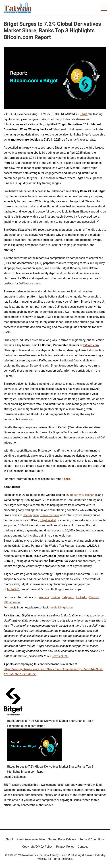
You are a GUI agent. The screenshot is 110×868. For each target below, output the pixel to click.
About (9, 839)
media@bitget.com (62, 607)
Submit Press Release (62, 839)
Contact (83, 847)
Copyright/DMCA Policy (37, 847)
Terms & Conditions (92, 839)
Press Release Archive (31, 839)
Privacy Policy (65, 847)
